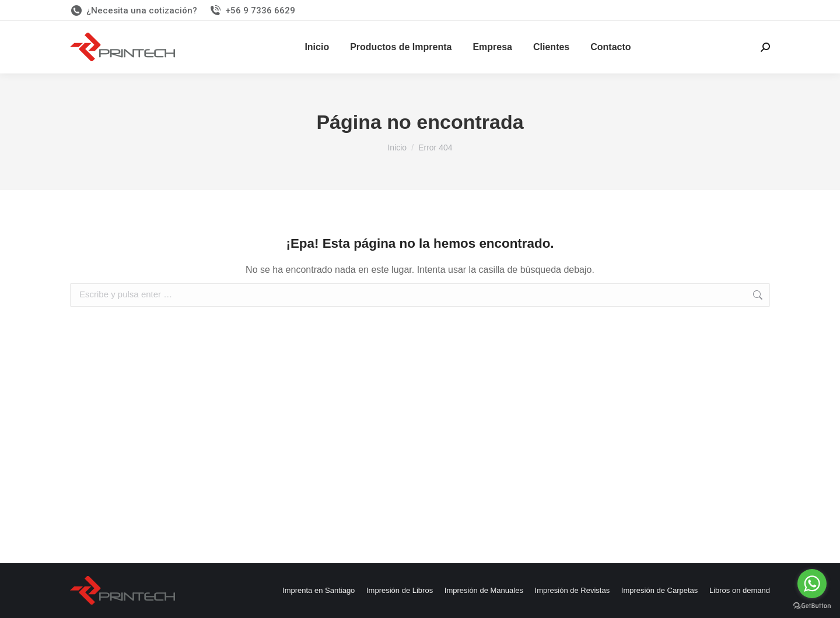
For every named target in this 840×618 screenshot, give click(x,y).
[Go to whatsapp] (812, 584)
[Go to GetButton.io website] (812, 606)
